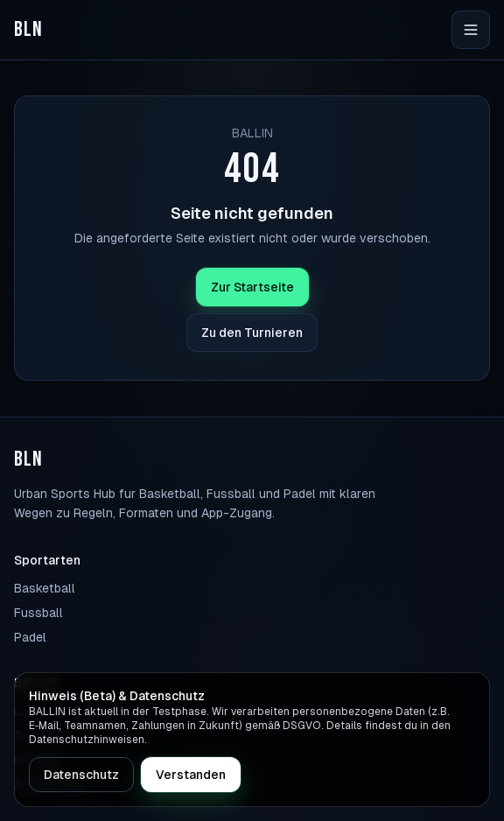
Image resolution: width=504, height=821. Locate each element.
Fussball (38, 613)
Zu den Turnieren (252, 333)
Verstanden (191, 775)
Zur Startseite (252, 287)
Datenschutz (81, 775)
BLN (29, 29)
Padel (30, 637)
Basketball (45, 588)
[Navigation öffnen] (471, 30)
